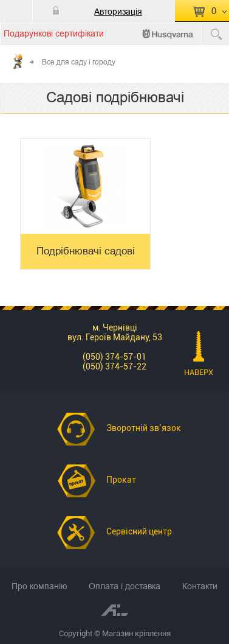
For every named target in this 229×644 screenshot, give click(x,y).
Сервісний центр (139, 531)
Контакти (200, 586)
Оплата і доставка (125, 586)
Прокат (121, 480)
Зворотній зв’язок (144, 428)
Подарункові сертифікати (54, 33)
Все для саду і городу (79, 62)
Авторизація (118, 12)
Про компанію (39, 586)
